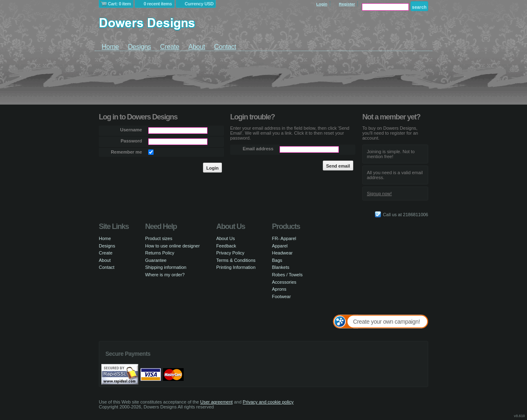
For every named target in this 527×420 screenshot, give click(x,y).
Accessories (284, 282)
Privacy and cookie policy (268, 402)
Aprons (279, 289)
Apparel (280, 246)
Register (347, 4)
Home (110, 47)
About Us (225, 238)
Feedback (226, 246)
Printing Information (236, 267)
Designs (140, 47)
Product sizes (159, 238)
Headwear (282, 253)
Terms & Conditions (236, 260)
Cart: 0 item (119, 4)
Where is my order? (165, 275)
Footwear (282, 296)
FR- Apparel (284, 238)
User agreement (216, 402)
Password (131, 141)
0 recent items (158, 4)
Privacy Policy (230, 253)
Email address (258, 149)
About (197, 47)
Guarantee (156, 260)
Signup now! (379, 194)
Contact (225, 47)
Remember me (126, 152)
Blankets (281, 267)
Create (170, 47)
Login (322, 4)
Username (131, 130)
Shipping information (166, 267)
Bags (277, 260)
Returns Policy (160, 253)
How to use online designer (172, 246)
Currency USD (199, 4)
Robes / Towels (287, 275)
